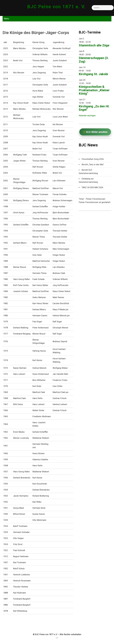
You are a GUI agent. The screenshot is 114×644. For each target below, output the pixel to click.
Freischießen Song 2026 (93, 159)
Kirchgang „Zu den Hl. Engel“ (94, 108)
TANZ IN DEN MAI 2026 (92, 187)
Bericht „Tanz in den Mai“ (93, 165)
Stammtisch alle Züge (94, 45)
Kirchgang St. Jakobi (93, 74)
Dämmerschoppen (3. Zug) (94, 60)
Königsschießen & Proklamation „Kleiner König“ (94, 90)
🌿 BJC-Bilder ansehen (95, 132)
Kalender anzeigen (87, 116)
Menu (6, 19)
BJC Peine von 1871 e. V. (57, 7)
